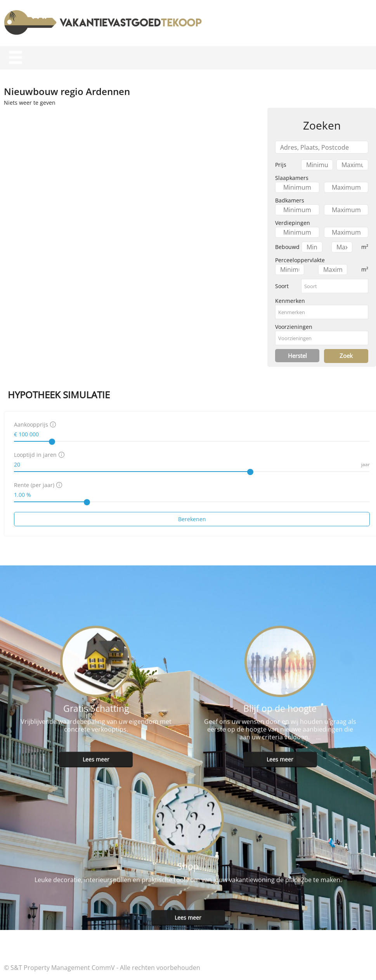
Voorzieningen (294, 327)
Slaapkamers (292, 178)
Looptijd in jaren (38, 455)
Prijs (281, 165)
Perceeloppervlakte (300, 260)
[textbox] (335, 286)
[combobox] (335, 286)
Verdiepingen (293, 223)
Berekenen (192, 519)
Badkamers (290, 200)
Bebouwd (287, 247)
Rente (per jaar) (37, 485)
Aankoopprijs (34, 424)
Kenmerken (290, 301)
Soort (282, 286)
